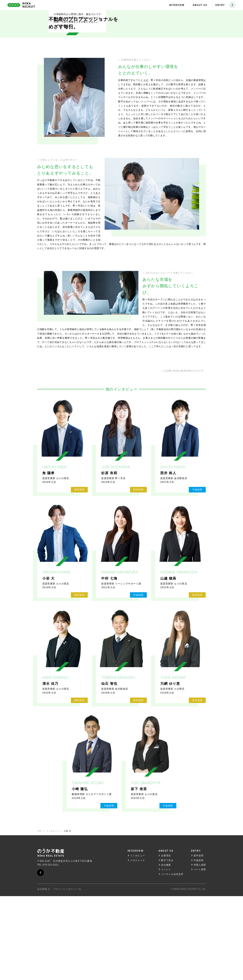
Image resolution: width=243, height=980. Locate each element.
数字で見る (167, 944)
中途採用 (199, 944)
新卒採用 (199, 940)
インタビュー (53, 915)
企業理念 (166, 940)
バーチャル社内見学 (172, 958)
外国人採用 (200, 949)
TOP (39, 915)
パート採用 (200, 953)
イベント (166, 953)
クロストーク (138, 944)
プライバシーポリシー (67, 973)
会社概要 (166, 949)
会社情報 (44, 973)
